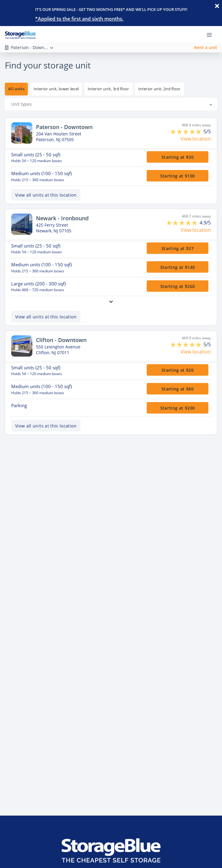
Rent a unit (206, 47)
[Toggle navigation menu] (212, 34)
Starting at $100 (178, 176)
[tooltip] (56, 89)
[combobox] (111, 104)
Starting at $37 (178, 248)
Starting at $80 (178, 389)
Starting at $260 (178, 286)
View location (196, 139)
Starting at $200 (178, 408)
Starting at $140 (178, 267)
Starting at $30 (178, 157)
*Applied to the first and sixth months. (79, 19)
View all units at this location (46, 195)
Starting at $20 (178, 370)
